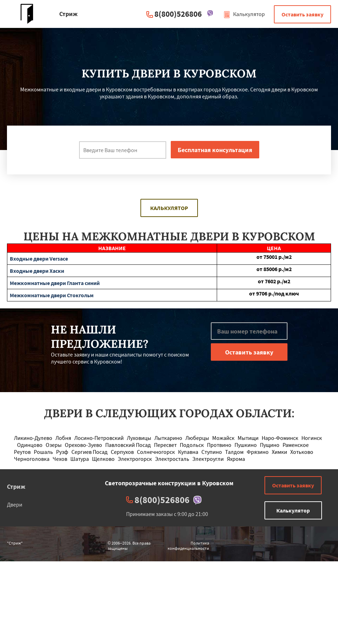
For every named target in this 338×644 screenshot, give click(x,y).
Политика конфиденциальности (188, 546)
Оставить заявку (302, 14)
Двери (15, 504)
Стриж (16, 486)
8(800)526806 (178, 14)
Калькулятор (244, 14)
